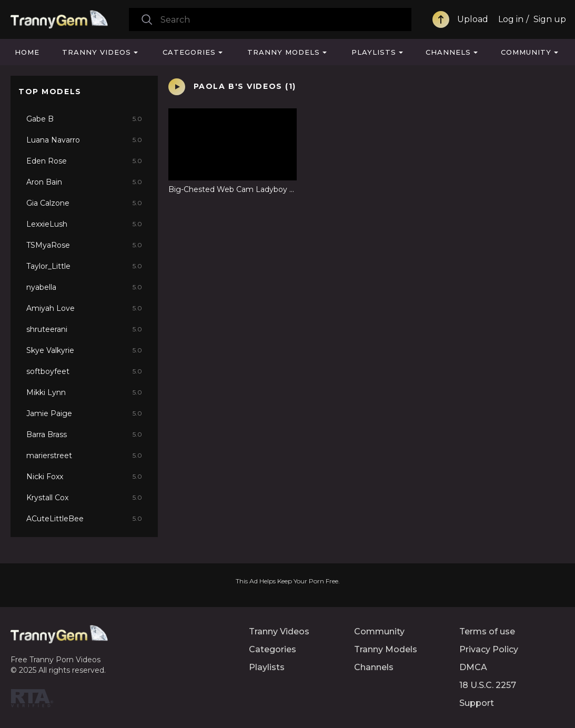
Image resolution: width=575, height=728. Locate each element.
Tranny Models (284, 52)
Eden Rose (84, 161)
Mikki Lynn (84, 392)
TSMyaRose (84, 245)
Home (27, 52)
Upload (473, 19)
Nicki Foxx (84, 477)
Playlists (374, 52)
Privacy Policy (489, 649)
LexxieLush (84, 224)
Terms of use (487, 631)
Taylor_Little (84, 266)
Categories (189, 52)
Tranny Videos (97, 52)
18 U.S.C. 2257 (488, 685)
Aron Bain (84, 182)
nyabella (84, 287)
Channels (448, 52)
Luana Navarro (84, 140)
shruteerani (84, 329)
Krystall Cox (84, 498)
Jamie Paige (84, 413)
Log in (511, 19)
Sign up (550, 19)
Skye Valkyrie (84, 350)
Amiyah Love (84, 308)
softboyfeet (84, 371)
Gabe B (84, 119)
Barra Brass (84, 434)
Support (477, 703)
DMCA (473, 667)
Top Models (50, 92)
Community (526, 52)
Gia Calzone (84, 203)
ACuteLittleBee (84, 519)
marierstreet (84, 456)
